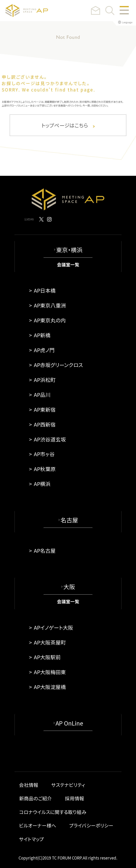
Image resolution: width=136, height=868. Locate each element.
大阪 (69, 586)
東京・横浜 (69, 250)
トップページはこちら (68, 125)
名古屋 (69, 520)
